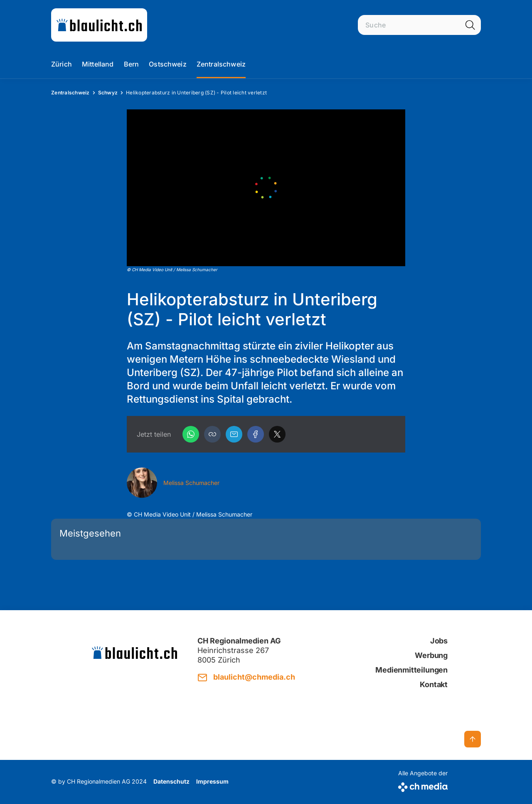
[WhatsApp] (191, 434)
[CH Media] (423, 785)
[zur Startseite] (99, 25)
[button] (212, 434)
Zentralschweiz (221, 64)
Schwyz (108, 93)
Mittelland (98, 64)
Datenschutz (171, 781)
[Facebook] (256, 434)
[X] (277, 434)
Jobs (439, 641)
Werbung (431, 655)
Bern (132, 64)
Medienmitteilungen (411, 670)
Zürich (62, 64)
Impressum (212, 781)
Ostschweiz (168, 64)
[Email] (234, 434)
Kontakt (434, 684)
